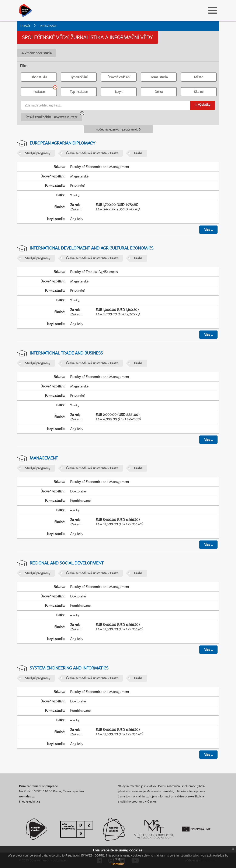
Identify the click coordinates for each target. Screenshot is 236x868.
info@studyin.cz (30, 801)
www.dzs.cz (27, 796)
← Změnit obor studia (37, 53)
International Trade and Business (66, 353)
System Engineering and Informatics (69, 668)
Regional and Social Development (67, 563)
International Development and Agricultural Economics (92, 248)
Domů (25, 26)
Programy (48, 26)
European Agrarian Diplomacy (63, 143)
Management (44, 458)
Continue (118, 864)
